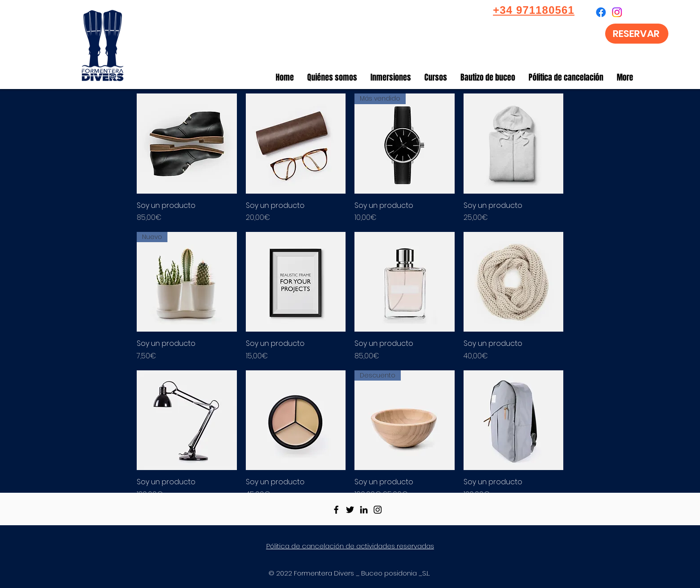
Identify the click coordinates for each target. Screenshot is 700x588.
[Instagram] (378, 510)
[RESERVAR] (637, 34)
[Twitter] (350, 510)
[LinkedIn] (364, 510)
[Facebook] (336, 510)
